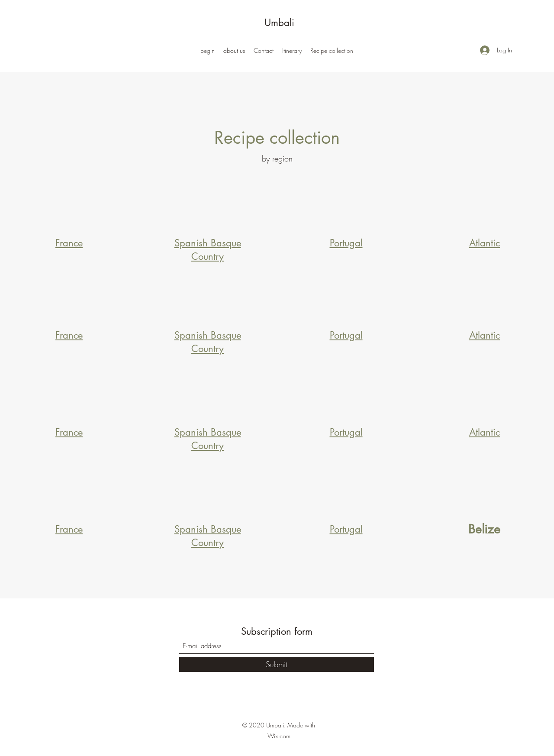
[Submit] (277, 664)
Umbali (279, 23)
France (69, 243)
